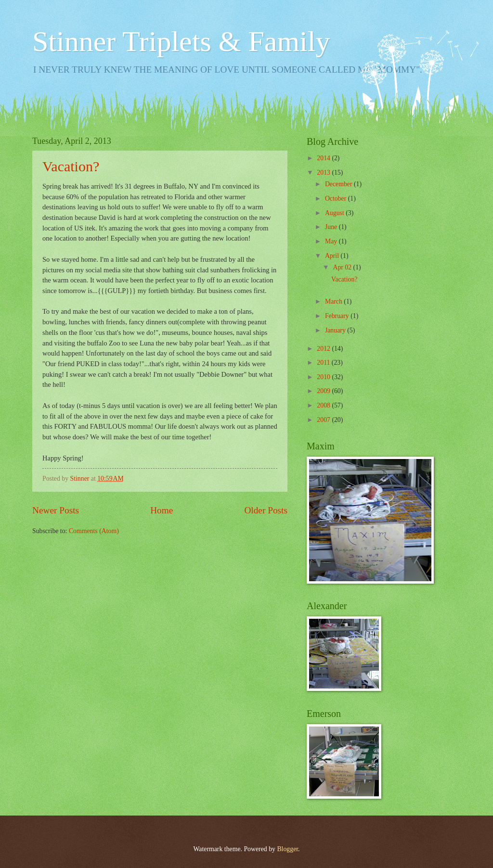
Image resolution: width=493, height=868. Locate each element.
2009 (324, 391)
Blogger (287, 849)
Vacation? (71, 166)
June (332, 227)
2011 (324, 363)
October (337, 198)
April (333, 256)
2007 (324, 420)
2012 (324, 349)
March (334, 301)
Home (162, 510)
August (335, 213)
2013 (324, 172)
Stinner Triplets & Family (181, 41)
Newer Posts (56, 510)
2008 (324, 405)
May (332, 241)
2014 (324, 158)
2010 (324, 377)
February (338, 316)
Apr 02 (343, 267)
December (339, 184)
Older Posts (266, 510)
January (336, 330)
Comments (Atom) (94, 531)
